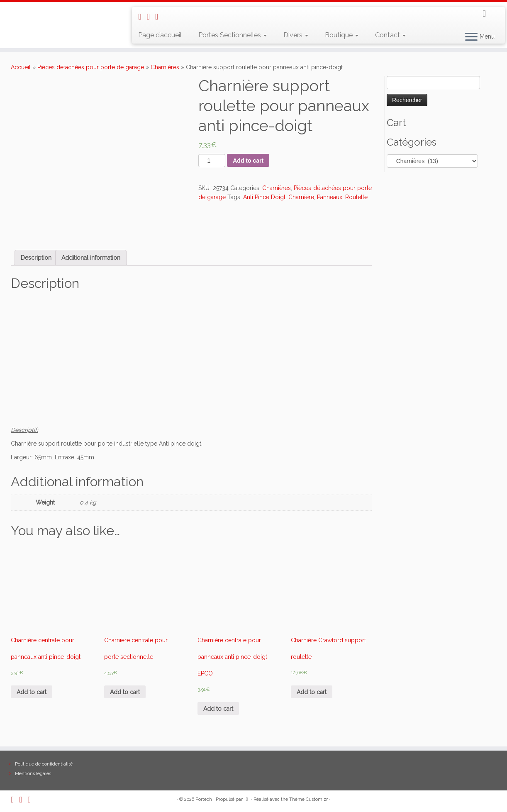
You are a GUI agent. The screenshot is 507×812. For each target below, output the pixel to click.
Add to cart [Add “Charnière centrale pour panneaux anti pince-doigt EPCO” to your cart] (218, 709)
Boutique (342, 35)
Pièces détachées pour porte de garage (91, 67)
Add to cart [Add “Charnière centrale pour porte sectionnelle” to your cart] (125, 692)
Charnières (165, 67)
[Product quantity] (212, 161)
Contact (390, 35)
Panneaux (330, 197)
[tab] (36, 258)
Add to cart (248, 161)
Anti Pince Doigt (264, 197)
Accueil (21, 67)
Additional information (91, 258)
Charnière (301, 197)
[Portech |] (58, 11)
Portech (204, 799)
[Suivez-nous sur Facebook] (159, 17)
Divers (296, 35)
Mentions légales (33, 774)
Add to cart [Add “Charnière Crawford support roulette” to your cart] (312, 692)
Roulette (356, 197)
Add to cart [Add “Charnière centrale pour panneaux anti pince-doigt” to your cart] (32, 692)
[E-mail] (151, 17)
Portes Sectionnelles (233, 35)
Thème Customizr (308, 799)
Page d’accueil (160, 35)
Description (36, 258)
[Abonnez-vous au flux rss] (142, 17)
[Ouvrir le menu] (471, 37)
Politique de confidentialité (44, 764)
